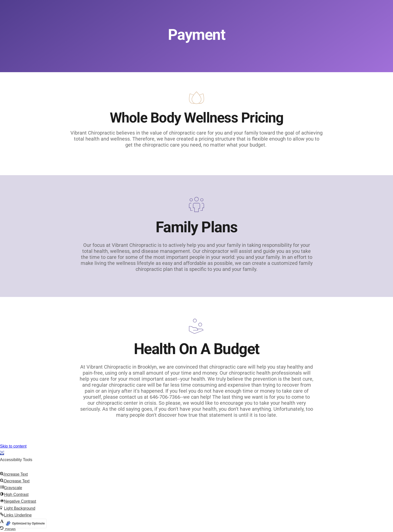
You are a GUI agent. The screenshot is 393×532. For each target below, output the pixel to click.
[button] (2, 453)
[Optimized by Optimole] (25, 523)
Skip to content (13, 446)
